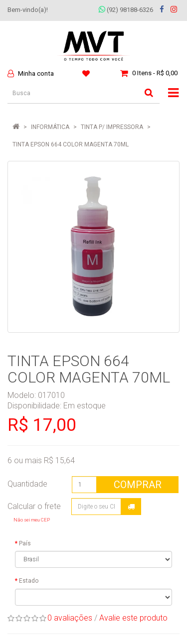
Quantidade (27, 484)
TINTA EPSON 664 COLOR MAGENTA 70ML (71, 144)
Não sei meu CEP (32, 520)
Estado (29, 581)
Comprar (138, 485)
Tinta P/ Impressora (112, 127)
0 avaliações (70, 618)
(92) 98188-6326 (126, 10)
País (25, 543)
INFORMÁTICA (50, 127)
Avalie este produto (133, 618)
